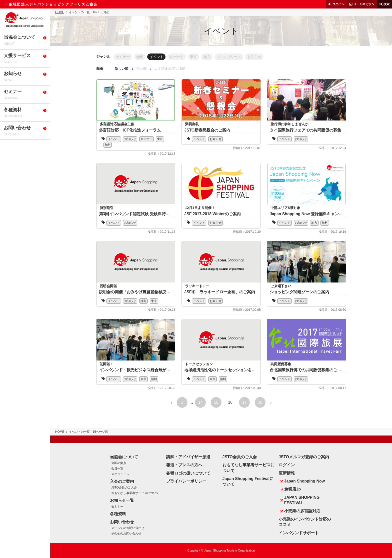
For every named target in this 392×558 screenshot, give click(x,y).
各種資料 (118, 514)
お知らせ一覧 (122, 500)
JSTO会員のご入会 (124, 487)
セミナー (123, 56)
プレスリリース (236, 56)
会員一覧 (117, 468)
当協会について (124, 457)
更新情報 (287, 473)
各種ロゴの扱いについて (188, 473)
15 (216, 403)
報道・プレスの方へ (184, 465)
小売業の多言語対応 (302, 511)
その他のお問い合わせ (126, 533)
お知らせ (263, 56)
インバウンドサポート (299, 533)
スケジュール (120, 474)
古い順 (143, 68)
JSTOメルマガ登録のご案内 (304, 457)
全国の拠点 (119, 463)
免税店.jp (293, 489)
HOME (60, 12)
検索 (386, 4)
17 (244, 403)
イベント (159, 56)
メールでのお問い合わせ (128, 528)
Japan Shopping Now (305, 481)
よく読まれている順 (173, 68)
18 (260, 403)
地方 (213, 56)
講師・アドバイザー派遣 (188, 457)
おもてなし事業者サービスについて (135, 493)
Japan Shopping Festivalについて (248, 481)
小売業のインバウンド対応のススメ (305, 522)
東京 (199, 56)
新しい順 (122, 68)
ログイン (338, 4)
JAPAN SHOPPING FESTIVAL (302, 500)
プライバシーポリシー (186, 481)
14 (200, 403)
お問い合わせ (122, 522)
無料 (141, 56)
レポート (181, 56)
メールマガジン (364, 4)
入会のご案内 (122, 481)
